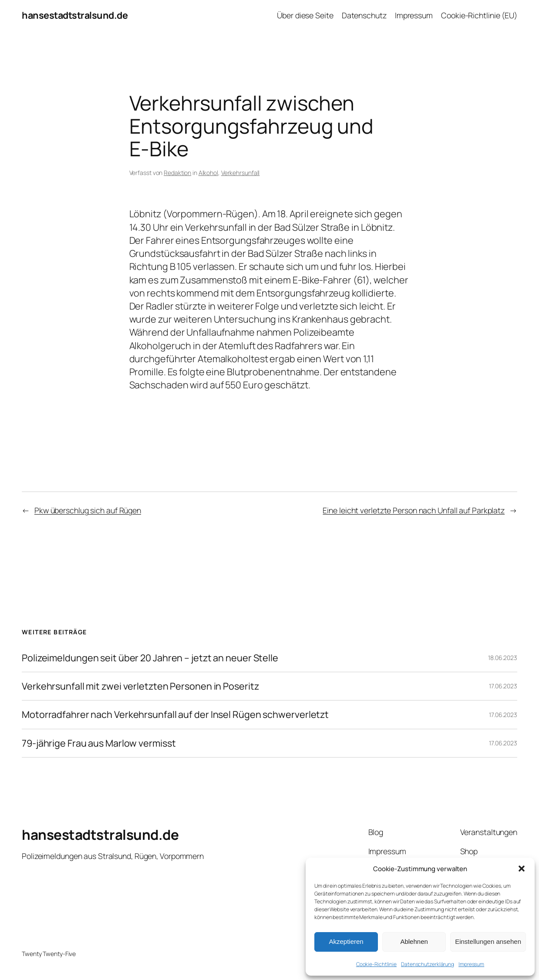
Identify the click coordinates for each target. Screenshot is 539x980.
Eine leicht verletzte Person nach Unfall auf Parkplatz (414, 510)
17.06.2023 (503, 686)
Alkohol (208, 173)
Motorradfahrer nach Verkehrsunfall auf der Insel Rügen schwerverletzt (175, 714)
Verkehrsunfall (241, 173)
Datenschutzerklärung (428, 964)
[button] (522, 869)
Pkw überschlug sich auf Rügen (88, 510)
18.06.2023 (503, 658)
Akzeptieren (346, 941)
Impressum (471, 964)
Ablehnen (414, 941)
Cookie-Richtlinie (376, 964)
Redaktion (177, 173)
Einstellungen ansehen (488, 941)
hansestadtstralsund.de (75, 15)
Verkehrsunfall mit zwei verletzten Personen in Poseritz (140, 686)
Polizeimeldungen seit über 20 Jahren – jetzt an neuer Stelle (150, 658)
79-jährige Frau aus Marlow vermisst (99, 743)
